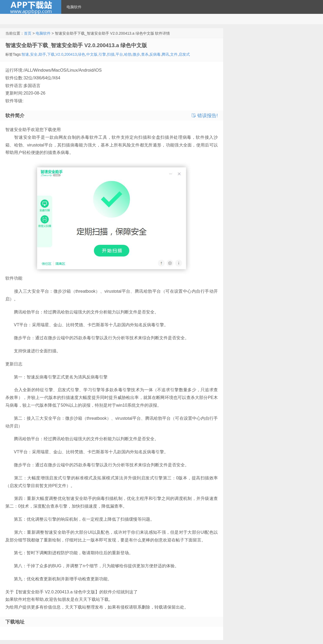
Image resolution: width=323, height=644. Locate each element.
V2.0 (60, 54)
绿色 (81, 54)
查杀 (145, 54)
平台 (119, 54)
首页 (28, 33)
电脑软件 (74, 7)
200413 (71, 54)
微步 (136, 54)
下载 (51, 54)
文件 (174, 54)
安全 (34, 54)
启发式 (184, 54)
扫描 (111, 54)
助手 (42, 54)
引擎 (102, 54)
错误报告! (205, 116)
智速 (25, 54)
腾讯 (165, 54)
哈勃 (128, 54)
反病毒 (155, 54)
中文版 (92, 54)
